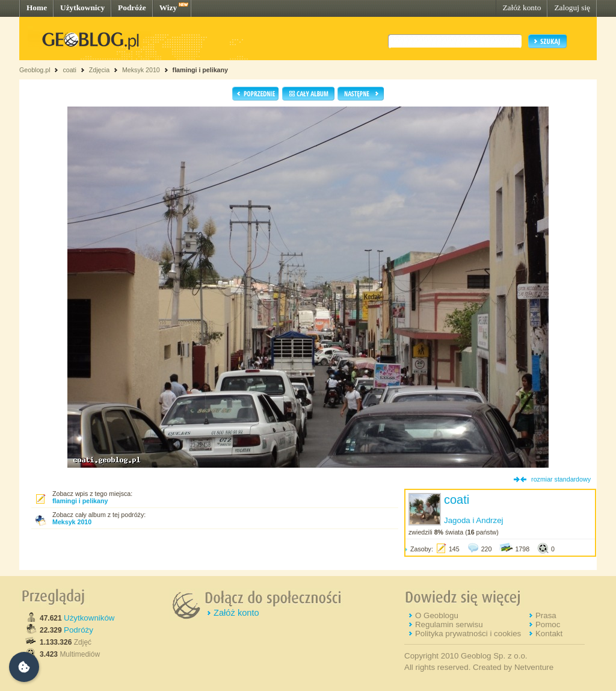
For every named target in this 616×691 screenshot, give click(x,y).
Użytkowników (89, 618)
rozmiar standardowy (561, 479)
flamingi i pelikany (200, 70)
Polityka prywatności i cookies (468, 634)
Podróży (79, 630)
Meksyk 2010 (141, 70)
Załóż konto (522, 8)
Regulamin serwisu (449, 624)
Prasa (546, 615)
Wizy (168, 8)
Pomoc (548, 624)
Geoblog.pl (35, 70)
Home (37, 8)
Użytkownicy (82, 8)
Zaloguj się (572, 8)
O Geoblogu (437, 615)
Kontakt (549, 634)
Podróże (132, 8)
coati (69, 70)
